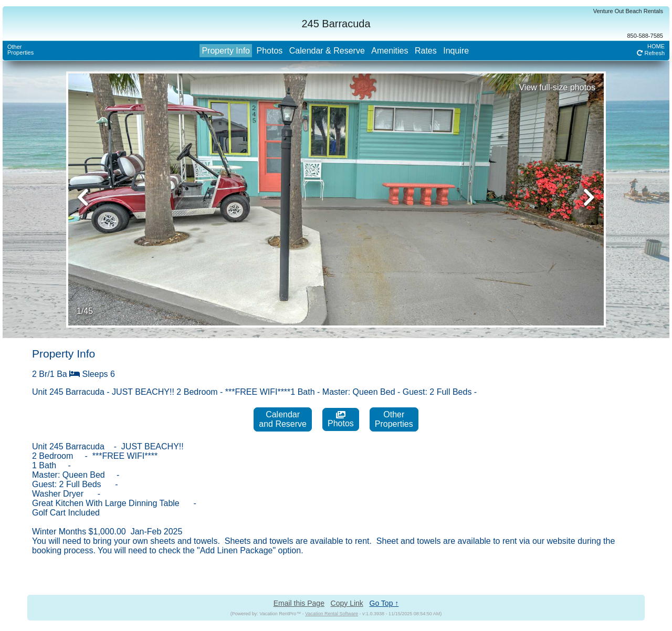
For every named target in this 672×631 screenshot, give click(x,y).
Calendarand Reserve (283, 419)
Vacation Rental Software (332, 614)
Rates (426, 51)
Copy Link (347, 603)
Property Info (226, 51)
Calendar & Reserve (327, 51)
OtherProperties (20, 50)
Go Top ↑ (384, 603)
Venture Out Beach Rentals (628, 11)
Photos (269, 51)
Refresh (651, 53)
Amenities (390, 51)
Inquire (456, 51)
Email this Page (299, 603)
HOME (656, 46)
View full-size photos (557, 87)
